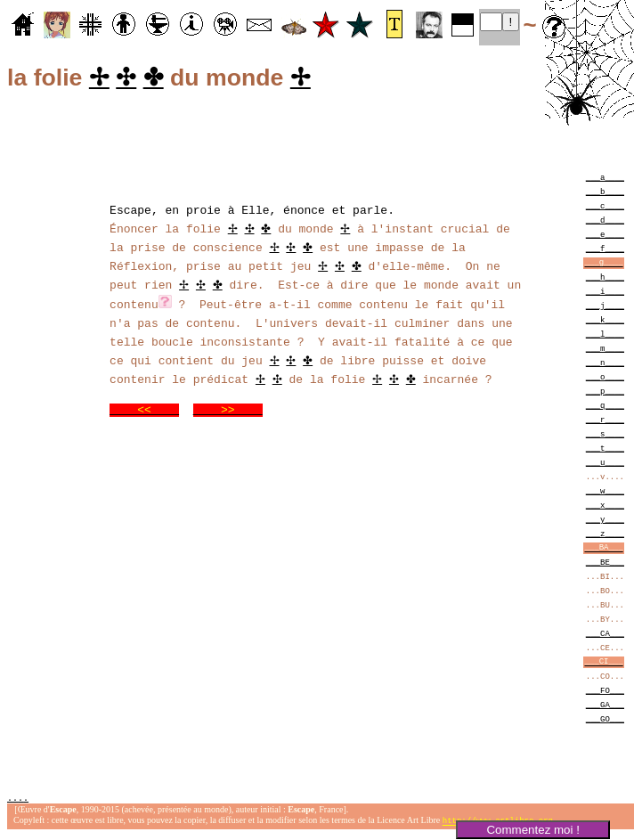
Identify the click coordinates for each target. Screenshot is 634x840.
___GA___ (605, 707)
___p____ (605, 393)
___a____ (605, 179)
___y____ (605, 522)
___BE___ (605, 564)
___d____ (605, 222)
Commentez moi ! (532, 830)
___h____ (605, 279)
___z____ (605, 536)
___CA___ (605, 636)
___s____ (605, 436)
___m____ (605, 351)
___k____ (605, 322)
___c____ (605, 208)
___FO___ (605, 693)
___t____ (605, 450)
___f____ (605, 251)
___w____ (605, 493)
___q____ (605, 408)
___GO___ (605, 721)
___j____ (605, 308)
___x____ (605, 507)
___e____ (605, 237)
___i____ (605, 294)
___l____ (605, 336)
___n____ (605, 365)
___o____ (605, 379)
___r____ (605, 422)
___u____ (605, 465)
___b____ (605, 194)
